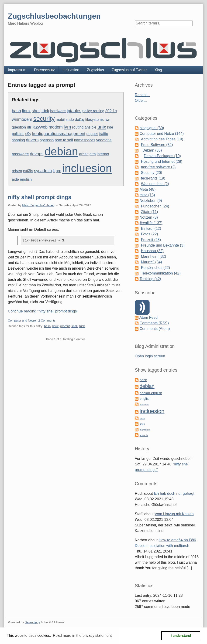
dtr (29, 127)
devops (37, 154)
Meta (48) (148, 189)
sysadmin (43, 171)
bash (16, 111)
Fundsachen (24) (155, 206)
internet (103, 154)
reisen (17, 171)
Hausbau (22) (152, 251)
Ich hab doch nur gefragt (174, 493)
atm (93, 154)
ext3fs (28, 171)
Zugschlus (95, 70)
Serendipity (32, 622)
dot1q (79, 120)
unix (102, 127)
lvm (67, 127)
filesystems (95, 120)
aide (15, 179)
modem (56, 127)
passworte (20, 154)
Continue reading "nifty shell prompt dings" (43, 311)
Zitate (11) (150, 212)
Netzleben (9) (151, 201)
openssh (47, 140)
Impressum (17, 70)
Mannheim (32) (154, 256)
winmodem (22, 119)
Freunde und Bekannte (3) (163, 245)
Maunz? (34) (152, 262)
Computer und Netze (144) (162, 134)
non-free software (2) (158, 167)
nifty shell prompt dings (40, 197)
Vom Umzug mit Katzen (174, 514)
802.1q (111, 111)
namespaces (85, 140)
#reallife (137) (151, 223)
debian (61, 151)
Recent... (142, 95)
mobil (60, 120)
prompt (65, 326)
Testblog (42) (150, 279)
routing (78, 127)
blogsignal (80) (152, 128)
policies (18, 134)
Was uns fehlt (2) (155, 184)
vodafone (104, 140)
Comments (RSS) (154, 323)
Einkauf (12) (151, 229)
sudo (70, 120)
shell (36, 111)
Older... (141, 100)
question (19, 127)
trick (45, 111)
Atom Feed (148, 317)
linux (26, 111)
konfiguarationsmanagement (59, 134)
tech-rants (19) (153, 178)
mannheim (145, 430)
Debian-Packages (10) (162, 156)
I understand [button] (181, 636)
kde (110, 127)
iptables (74, 111)
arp (58, 171)
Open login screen (150, 356)
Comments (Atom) (155, 329)
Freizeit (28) (151, 240)
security (44, 119)
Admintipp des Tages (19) (162, 139)
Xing (158, 70)
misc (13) (147, 195)
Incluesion (71, 70)
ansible (91, 127)
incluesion (87, 168)
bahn (143, 380)
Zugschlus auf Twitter (129, 70)
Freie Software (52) (157, 145)
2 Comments (47, 320)
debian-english (151, 393)
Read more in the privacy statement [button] (82, 636)
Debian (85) (152, 150)
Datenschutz (44, 70)
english (26, 179)
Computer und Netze (22, 320)
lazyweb (40, 127)
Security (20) (152, 173)
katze (142, 419)
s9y (28, 134)
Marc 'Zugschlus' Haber (38, 205)
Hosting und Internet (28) (162, 161)
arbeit (84, 154)
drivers (32, 140)
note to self (64, 140)
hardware (58, 111)
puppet (92, 134)
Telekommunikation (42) (161, 273)
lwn (107, 120)
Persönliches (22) (156, 268)
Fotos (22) (150, 234)
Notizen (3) (149, 217)
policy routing (93, 111)
